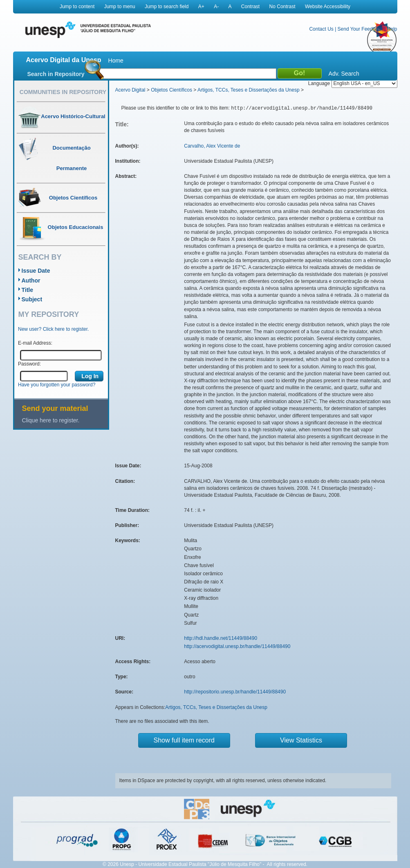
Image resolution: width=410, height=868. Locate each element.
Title (28, 290)
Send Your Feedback (360, 29)
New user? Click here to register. (53, 329)
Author (31, 280)
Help (392, 29)
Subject (32, 299)
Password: (29, 364)
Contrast (250, 7)
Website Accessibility (328, 7)
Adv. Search (344, 74)
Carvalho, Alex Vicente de (212, 146)
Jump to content (77, 7)
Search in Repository (56, 74)
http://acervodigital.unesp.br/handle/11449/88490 (237, 646)
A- (216, 7)
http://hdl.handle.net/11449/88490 (221, 638)
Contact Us (321, 29)
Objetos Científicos (171, 90)
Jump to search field (167, 7)
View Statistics (301, 740)
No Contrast (282, 7)
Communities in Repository (63, 92)
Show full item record (184, 740)
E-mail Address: (35, 343)
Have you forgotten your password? (57, 385)
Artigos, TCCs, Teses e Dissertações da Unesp (249, 90)
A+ (201, 7)
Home (116, 61)
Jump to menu (120, 7)
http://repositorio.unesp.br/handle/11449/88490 (235, 692)
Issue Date (36, 271)
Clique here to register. (51, 420)
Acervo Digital (130, 90)
